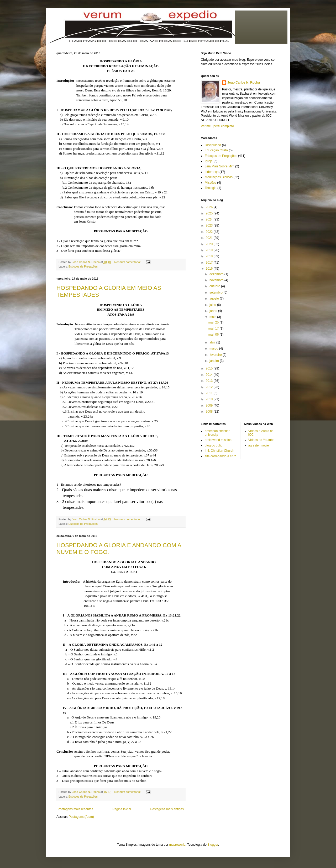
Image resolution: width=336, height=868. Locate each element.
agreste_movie (259, 445)
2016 (210, 269)
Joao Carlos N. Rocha (244, 83)
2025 (210, 213)
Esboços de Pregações (83, 266)
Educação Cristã (216, 150)
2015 (210, 368)
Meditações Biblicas (219, 177)
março (214, 348)
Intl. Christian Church (219, 451)
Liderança (212, 172)
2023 (210, 225)
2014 (210, 375)
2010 (210, 399)
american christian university (217, 433)
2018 (210, 256)
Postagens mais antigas (167, 809)
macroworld (177, 845)
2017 (210, 263)
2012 (210, 387)
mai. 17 (214, 328)
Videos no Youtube (261, 440)
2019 (210, 250)
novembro (217, 280)
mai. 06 (214, 335)
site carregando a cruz (220, 456)
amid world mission (218, 440)
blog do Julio (214, 445)
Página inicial (122, 809)
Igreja (209, 161)
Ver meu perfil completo (217, 126)
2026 (210, 207)
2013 (210, 381)
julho (213, 305)
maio (213, 317)
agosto (215, 299)
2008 (210, 412)
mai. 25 (214, 322)
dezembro (217, 274)
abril (213, 342)
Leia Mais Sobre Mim (220, 166)
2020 (210, 244)
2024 (210, 219)
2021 (210, 238)
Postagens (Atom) (81, 817)
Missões (211, 183)
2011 (210, 393)
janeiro (215, 361)
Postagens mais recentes (75, 809)
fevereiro (216, 355)
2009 (210, 405)
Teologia (211, 188)
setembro (216, 292)
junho (214, 311)
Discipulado (213, 145)
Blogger (213, 845)
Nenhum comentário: (128, 262)
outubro (215, 286)
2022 (210, 232)
